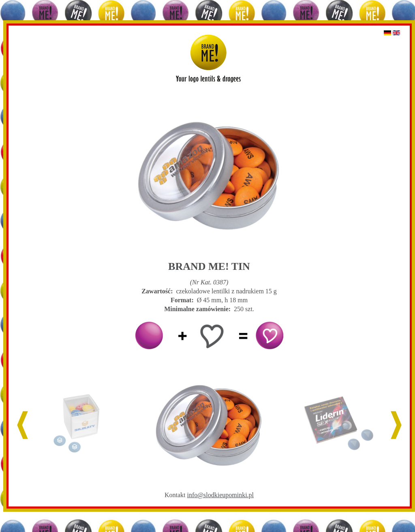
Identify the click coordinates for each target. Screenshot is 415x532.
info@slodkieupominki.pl (221, 495)
